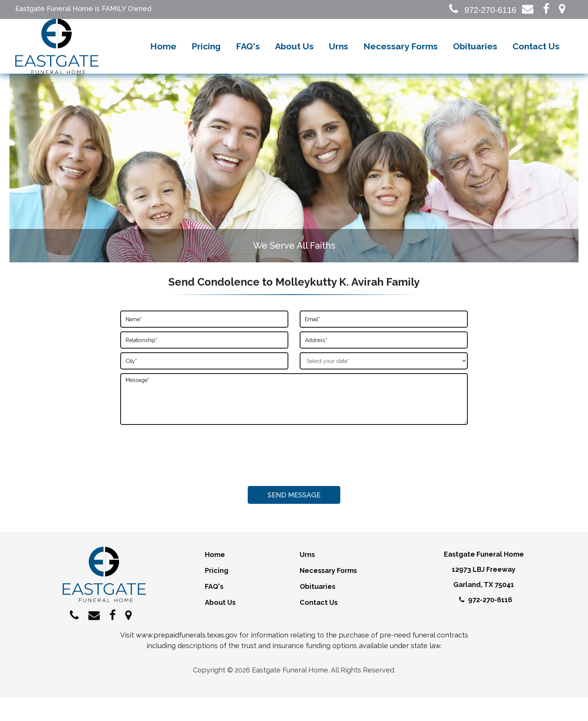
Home (163, 59)
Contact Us (536, 59)
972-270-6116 (483, 10)
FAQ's (248, 59)
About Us (294, 59)
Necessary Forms (401, 59)
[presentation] (294, 476)
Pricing (206, 59)
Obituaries (475, 59)
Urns (339, 59)
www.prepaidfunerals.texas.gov (187, 658)
